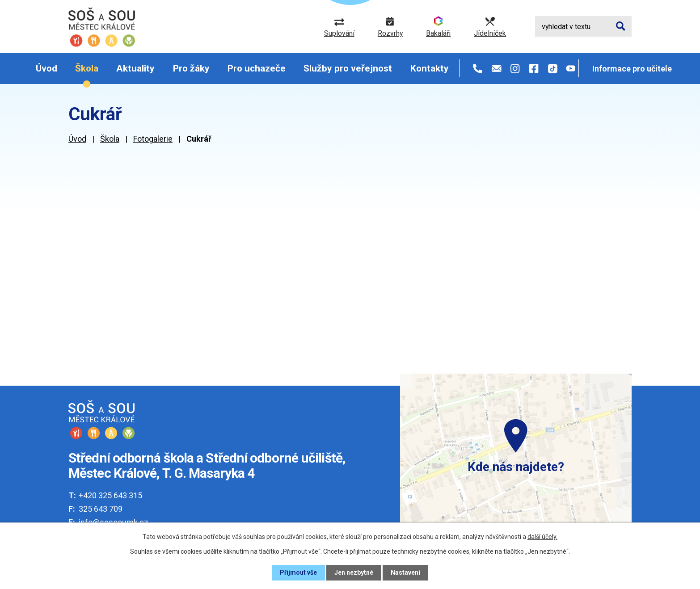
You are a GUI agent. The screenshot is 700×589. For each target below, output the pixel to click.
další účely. (542, 537)
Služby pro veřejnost (348, 68)
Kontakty (430, 68)
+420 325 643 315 (110, 495)
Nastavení (405, 572)
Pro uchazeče (257, 68)
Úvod (46, 68)
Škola (87, 68)
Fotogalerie (153, 139)
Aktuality (135, 68)
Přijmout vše (298, 572)
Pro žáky (191, 68)
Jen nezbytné (354, 572)
